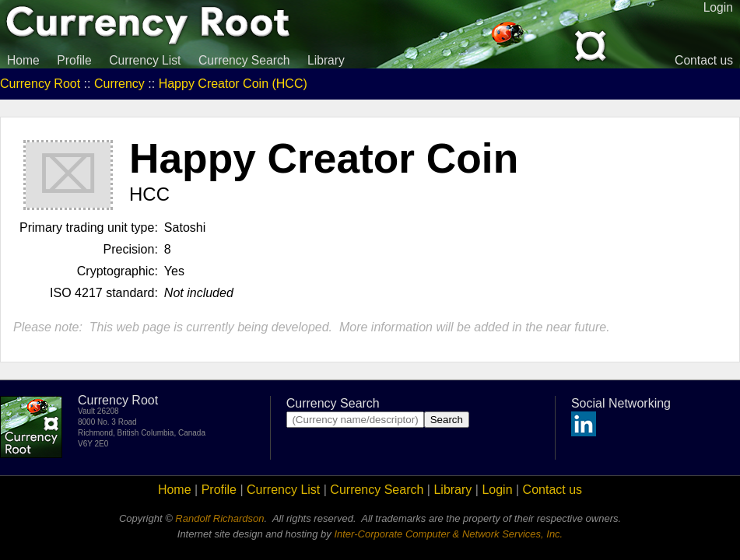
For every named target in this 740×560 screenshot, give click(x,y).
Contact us (704, 60)
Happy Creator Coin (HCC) (233, 84)
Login (497, 490)
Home (23, 60)
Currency (119, 84)
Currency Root (40, 84)
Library (326, 60)
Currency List (145, 60)
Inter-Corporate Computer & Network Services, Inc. (448, 534)
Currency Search (244, 60)
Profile (74, 60)
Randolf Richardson (219, 518)
